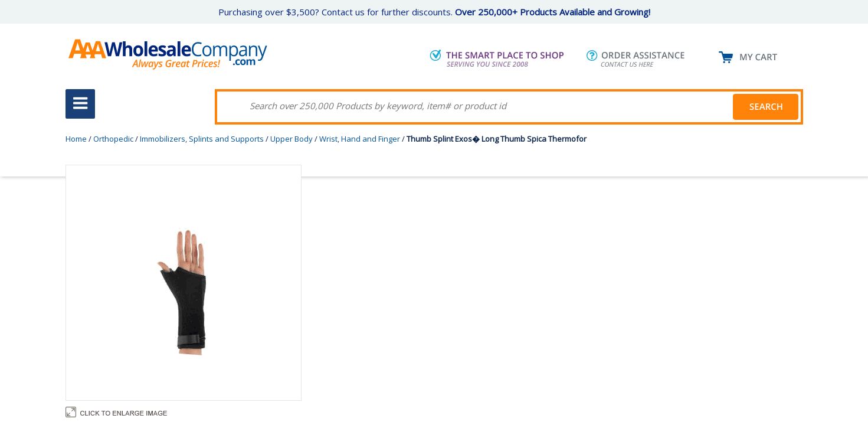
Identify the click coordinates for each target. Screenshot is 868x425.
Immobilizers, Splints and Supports (202, 139)
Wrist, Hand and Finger (360, 139)
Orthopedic (113, 139)
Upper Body (291, 139)
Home (76, 139)
